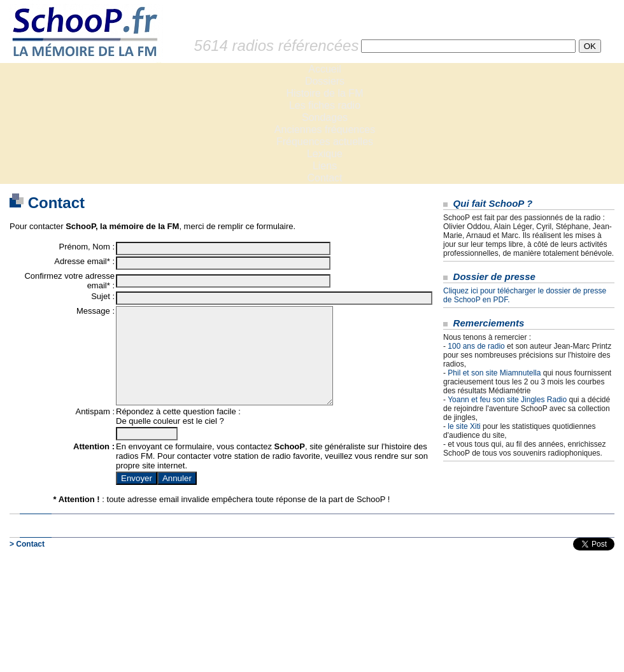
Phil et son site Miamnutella (494, 373)
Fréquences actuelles (325, 142)
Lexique (325, 154)
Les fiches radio (325, 105)
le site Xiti (464, 426)
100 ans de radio (476, 346)
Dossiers (325, 81)
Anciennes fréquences (325, 129)
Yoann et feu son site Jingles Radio (507, 400)
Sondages (325, 117)
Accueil (325, 69)
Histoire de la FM (325, 93)
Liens (325, 166)
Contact (324, 178)
